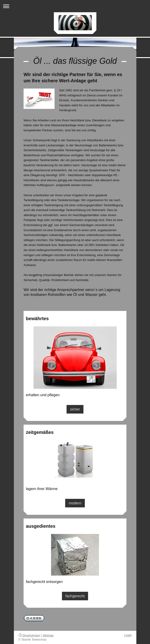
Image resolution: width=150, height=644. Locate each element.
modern (75, 503)
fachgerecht (75, 596)
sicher (75, 409)
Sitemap (48, 635)
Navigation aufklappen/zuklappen (75, 6)
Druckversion (29, 635)
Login (128, 635)
